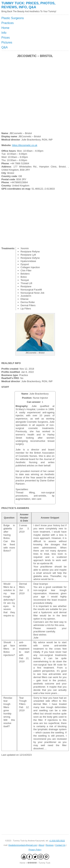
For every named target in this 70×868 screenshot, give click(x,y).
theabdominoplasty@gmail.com (23, 845)
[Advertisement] (51, 25)
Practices (8, 23)
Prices (6, 38)
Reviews (50, 845)
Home (6, 28)
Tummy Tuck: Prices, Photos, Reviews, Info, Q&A (28, 5)
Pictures (7, 42)
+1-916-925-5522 (57, 841)
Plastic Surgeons (13, 18)
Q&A (5, 47)
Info (4, 33)
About (41, 845)
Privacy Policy (35, 850)
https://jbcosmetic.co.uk (25, 145)
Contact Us (60, 845)
